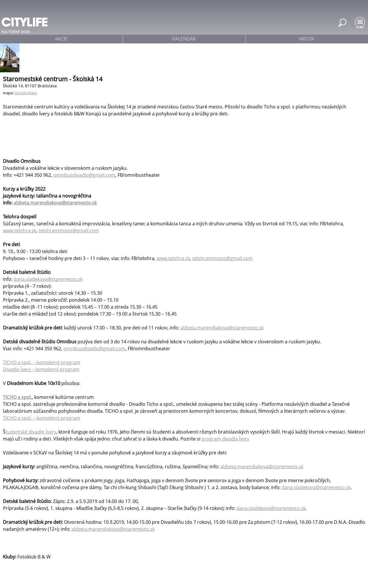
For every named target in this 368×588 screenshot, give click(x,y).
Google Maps (26, 93)
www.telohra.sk (20, 231)
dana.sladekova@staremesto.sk (48, 279)
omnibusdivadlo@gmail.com (84, 175)
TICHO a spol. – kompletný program (42, 362)
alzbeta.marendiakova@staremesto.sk (55, 203)
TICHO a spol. (17, 397)
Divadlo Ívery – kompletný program (41, 369)
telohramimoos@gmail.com (69, 231)
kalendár (184, 39)
